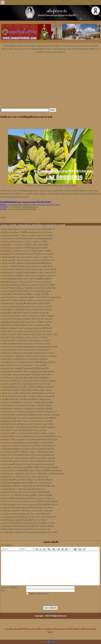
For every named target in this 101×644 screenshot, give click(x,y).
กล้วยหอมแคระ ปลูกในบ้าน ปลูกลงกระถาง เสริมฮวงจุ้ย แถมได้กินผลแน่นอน (33, 474)
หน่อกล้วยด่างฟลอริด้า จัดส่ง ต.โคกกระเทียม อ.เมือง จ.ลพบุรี (26, 390)
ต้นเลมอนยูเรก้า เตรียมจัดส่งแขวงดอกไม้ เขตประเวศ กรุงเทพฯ (27, 254)
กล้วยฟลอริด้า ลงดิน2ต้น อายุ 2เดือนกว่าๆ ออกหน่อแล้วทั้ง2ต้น (27, 409)
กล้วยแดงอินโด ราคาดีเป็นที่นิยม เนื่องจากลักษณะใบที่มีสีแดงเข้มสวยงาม (32, 471)
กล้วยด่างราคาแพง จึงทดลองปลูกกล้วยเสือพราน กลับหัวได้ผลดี (27, 443)
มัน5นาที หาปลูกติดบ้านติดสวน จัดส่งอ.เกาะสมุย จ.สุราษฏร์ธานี (28, 300)
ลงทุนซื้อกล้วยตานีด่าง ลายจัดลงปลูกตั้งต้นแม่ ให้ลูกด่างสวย (26, 399)
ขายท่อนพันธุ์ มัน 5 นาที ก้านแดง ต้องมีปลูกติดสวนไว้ (23, 489)
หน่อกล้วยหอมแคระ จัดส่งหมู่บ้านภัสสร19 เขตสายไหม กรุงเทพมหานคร (31, 297)
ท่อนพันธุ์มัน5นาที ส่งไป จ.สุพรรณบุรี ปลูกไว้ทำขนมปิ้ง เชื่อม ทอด (28, 486)
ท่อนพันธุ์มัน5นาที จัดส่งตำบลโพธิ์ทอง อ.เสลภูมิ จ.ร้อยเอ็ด (25, 294)
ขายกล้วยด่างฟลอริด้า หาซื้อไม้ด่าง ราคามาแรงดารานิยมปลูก (27, 511)
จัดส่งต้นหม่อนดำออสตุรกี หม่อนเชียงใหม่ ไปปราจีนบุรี (24, 520)
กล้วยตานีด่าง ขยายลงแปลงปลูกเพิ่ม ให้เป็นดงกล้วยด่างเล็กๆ (26, 375)
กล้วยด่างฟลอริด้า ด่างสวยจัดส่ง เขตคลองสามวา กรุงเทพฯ (25, 341)
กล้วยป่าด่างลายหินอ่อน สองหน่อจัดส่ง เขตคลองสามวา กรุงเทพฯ (28, 353)
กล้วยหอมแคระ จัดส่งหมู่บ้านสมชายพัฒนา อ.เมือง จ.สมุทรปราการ (29, 273)
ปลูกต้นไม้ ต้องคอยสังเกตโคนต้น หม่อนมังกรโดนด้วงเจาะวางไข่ (28, 523)
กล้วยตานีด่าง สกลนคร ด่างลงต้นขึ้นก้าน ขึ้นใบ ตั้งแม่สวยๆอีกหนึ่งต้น (30, 467)
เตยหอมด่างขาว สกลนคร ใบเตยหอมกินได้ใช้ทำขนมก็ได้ (25, 368)
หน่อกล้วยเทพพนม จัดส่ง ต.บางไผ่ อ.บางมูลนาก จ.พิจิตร (25, 242)
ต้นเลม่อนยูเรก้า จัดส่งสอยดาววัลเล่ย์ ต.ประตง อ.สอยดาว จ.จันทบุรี (29, 356)
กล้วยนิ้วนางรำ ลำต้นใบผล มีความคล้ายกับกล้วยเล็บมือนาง (26, 378)
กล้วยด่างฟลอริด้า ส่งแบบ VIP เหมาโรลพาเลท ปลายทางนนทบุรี (28, 464)
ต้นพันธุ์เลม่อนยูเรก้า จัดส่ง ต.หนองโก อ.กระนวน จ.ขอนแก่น (26, 282)
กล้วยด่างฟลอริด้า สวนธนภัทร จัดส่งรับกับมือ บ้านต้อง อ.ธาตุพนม (28, 433)
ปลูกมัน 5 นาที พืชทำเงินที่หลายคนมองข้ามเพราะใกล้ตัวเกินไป (27, 266)
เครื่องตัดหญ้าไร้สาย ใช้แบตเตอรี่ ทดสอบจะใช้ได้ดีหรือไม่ (26, 492)
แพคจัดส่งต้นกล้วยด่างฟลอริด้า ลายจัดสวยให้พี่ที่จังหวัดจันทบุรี (27, 387)
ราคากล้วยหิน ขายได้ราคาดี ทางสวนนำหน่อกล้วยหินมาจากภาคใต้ (29, 532)
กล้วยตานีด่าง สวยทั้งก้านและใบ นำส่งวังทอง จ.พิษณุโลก (25, 359)
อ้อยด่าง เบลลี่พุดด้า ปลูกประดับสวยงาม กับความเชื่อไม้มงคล (27, 328)
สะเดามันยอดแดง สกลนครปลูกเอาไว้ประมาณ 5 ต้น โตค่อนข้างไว (29, 517)
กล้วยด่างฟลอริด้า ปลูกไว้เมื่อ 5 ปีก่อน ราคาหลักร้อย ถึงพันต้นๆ (27, 480)
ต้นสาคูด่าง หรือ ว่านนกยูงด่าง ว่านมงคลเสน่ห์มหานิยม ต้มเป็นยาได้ (29, 440)
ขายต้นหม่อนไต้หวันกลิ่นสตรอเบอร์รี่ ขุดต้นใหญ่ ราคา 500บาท (27, 508)
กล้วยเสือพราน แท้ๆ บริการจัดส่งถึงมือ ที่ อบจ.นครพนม (24, 430)
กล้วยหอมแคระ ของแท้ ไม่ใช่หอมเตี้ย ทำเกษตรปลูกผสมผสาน (27, 239)
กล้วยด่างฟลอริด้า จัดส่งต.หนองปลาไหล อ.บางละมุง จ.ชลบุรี (26, 307)
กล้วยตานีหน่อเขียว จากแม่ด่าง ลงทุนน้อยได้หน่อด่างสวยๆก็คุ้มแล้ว (29, 418)
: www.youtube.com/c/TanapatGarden (18, 209)
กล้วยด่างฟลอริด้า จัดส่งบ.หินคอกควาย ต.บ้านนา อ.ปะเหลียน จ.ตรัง (29, 334)
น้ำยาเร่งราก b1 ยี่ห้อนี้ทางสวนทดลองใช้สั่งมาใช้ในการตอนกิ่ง (27, 495)
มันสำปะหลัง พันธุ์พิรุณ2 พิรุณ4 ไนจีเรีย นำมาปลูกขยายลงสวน (27, 483)
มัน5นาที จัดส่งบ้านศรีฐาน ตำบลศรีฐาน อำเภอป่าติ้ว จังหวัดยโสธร (29, 288)
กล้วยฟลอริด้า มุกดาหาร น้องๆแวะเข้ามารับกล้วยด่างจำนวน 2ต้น (28, 461)
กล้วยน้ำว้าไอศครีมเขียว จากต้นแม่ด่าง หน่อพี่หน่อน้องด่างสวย (27, 402)
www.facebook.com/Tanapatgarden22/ (24, 207)
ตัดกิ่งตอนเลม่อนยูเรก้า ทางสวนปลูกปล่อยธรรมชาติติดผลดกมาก (28, 229)
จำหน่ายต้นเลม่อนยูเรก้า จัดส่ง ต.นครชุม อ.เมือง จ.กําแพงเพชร (27, 235)
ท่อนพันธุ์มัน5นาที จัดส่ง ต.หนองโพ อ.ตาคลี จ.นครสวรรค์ (25, 313)
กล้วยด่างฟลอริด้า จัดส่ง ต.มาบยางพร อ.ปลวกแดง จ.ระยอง (26, 344)
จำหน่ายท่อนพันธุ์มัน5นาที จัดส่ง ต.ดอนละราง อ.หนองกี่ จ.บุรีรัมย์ (28, 285)
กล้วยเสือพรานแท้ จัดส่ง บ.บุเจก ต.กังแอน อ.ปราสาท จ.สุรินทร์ (27, 421)
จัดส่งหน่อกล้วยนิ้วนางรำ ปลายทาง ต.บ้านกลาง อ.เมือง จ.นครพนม (29, 381)
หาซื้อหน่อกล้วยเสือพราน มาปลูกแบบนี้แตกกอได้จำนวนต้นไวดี (28, 449)
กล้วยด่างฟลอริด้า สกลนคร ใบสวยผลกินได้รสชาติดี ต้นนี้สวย (27, 263)
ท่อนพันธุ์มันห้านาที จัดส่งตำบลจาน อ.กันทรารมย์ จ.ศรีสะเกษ (27, 310)
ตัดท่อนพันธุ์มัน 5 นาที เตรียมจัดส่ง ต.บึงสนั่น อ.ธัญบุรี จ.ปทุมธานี (28, 427)
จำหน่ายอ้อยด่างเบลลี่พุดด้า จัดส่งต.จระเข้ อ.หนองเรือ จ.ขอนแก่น (28, 276)
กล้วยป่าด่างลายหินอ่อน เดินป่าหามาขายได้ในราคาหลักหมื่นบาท (28, 446)
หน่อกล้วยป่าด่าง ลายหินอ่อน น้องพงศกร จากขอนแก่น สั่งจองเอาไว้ (29, 412)
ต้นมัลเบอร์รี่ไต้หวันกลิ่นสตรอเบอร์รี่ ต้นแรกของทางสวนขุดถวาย (28, 498)
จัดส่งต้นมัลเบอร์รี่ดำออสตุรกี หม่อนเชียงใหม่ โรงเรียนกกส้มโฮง (28, 526)
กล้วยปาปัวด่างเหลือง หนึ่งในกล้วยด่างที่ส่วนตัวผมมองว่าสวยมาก (28, 393)
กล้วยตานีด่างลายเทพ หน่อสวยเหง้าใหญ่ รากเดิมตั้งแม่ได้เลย (27, 406)
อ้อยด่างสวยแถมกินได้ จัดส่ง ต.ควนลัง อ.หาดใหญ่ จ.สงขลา (26, 325)
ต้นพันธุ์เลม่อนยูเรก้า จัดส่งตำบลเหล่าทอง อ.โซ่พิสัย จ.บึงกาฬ (26, 322)
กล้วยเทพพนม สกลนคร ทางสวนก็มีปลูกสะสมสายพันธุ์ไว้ (25, 248)
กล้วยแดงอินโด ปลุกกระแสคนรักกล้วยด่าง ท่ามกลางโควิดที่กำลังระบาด (31, 437)
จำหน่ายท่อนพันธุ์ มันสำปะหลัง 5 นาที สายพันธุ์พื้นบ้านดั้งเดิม (27, 279)
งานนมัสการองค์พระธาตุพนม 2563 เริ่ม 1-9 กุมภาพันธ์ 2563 (26, 514)
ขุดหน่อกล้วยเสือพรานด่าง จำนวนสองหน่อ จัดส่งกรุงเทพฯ (25, 350)
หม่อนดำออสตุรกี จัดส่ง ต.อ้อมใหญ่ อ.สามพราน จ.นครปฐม (26, 384)
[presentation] (46, 600)
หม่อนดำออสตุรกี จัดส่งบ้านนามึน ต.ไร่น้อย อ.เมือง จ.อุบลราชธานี (29, 269)
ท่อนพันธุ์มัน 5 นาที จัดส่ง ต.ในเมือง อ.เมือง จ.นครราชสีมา (25, 245)
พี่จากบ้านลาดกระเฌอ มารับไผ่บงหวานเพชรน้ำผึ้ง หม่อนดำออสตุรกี (29, 501)
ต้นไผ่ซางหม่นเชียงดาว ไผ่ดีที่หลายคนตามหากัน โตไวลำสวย (27, 232)
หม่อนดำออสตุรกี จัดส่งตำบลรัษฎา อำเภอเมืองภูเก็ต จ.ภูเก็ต (26, 291)
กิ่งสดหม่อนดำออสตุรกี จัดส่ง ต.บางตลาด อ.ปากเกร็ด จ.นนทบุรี (27, 316)
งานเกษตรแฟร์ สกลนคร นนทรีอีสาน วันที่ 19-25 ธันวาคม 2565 (27, 319)
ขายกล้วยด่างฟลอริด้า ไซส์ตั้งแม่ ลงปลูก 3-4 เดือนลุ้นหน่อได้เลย (28, 452)
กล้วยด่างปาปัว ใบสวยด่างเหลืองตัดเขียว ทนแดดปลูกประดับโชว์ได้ (29, 347)
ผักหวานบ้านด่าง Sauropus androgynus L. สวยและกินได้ (24, 365)
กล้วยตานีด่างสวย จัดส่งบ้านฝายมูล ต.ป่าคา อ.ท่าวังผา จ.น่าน (27, 331)
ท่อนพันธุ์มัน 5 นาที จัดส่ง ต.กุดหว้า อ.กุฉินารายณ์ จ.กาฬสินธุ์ (26, 251)
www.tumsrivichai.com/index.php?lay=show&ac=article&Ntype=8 (34, 205)
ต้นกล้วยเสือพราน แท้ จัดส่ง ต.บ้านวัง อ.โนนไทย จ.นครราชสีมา (28, 424)
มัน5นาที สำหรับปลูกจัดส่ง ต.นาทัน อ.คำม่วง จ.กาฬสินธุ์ (24, 338)
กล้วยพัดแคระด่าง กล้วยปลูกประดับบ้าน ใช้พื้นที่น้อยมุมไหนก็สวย (28, 362)
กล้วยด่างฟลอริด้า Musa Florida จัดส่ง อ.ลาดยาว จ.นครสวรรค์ (27, 257)
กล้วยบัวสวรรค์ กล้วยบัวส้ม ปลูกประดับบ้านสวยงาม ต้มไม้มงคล (28, 455)
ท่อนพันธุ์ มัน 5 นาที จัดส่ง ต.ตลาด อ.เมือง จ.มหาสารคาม (25, 477)
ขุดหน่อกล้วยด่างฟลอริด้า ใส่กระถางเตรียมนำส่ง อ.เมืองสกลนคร (28, 372)
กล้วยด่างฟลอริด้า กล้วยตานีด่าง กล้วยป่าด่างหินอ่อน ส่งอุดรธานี (28, 396)
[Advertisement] (51, 61)
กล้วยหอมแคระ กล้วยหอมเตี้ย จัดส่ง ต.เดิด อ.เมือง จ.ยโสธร (26, 304)
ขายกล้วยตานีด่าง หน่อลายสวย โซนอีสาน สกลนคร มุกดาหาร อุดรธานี (31, 415)
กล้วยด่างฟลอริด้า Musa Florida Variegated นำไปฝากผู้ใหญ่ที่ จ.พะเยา (30, 505)
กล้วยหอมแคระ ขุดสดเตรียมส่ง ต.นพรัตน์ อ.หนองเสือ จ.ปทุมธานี (28, 458)
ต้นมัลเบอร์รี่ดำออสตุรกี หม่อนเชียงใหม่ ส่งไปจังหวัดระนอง (26, 529)
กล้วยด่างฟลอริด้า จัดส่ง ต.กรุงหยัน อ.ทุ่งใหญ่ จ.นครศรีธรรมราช (28, 260)
